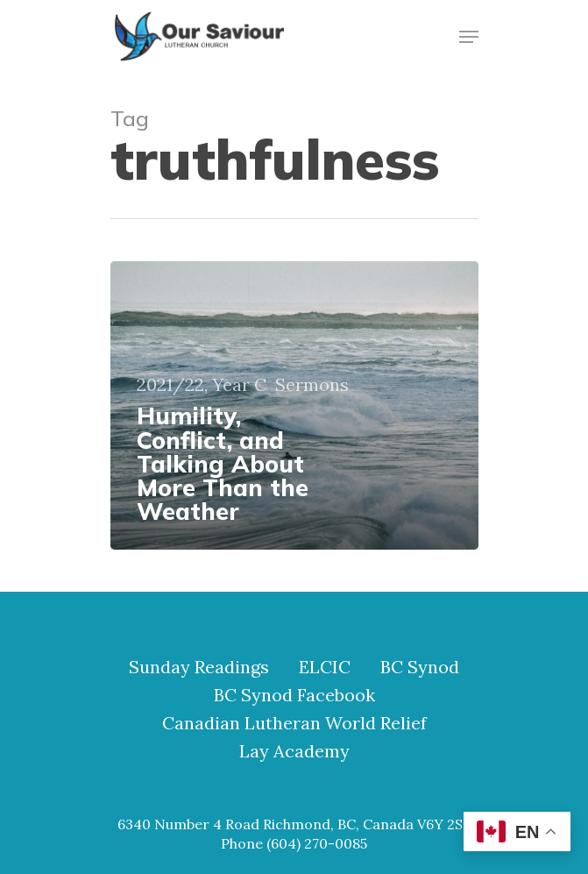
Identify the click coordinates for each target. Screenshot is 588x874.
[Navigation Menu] (469, 37)
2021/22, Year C (202, 385)
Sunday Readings (199, 667)
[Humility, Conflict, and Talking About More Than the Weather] (294, 405)
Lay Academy (294, 751)
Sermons (312, 385)
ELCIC (325, 667)
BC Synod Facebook (294, 695)
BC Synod (420, 667)
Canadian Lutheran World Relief (294, 723)
